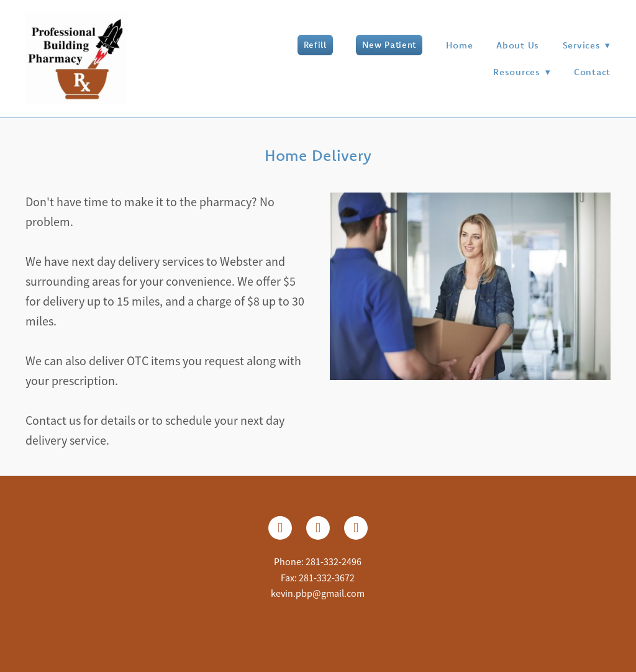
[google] (356, 528)
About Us (518, 45)
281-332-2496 (334, 562)
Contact (592, 72)
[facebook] (280, 528)
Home (460, 45)
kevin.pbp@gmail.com (318, 594)
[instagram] (318, 528)
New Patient (389, 45)
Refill (315, 45)
